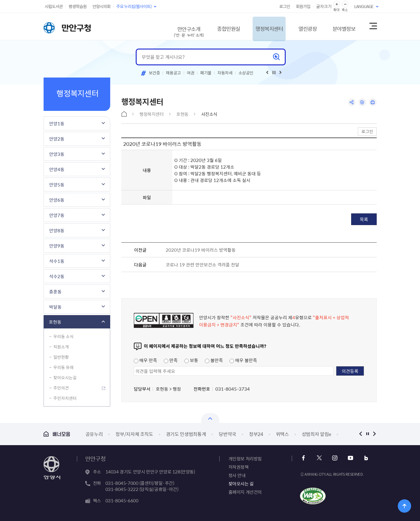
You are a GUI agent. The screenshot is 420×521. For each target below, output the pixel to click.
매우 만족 (145, 360)
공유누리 (94, 434)
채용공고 (173, 73)
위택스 (282, 434)
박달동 (55, 307)
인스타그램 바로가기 (334, 458)
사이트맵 (373, 26)
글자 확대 (337, 4)
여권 (191, 73)
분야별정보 (339, 26)
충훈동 (55, 291)
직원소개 (61, 347)
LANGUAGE (364, 6)
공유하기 (351, 102)
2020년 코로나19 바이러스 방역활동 (201, 250)
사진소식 (209, 114)
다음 (375, 434)
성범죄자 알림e (316, 434)
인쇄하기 (373, 102)
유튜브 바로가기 (349, 458)
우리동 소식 (63, 336)
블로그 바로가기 (364, 458)
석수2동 (57, 276)
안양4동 (57, 169)
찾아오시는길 (65, 378)
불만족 (214, 360)
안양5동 (57, 185)
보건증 (154, 73)
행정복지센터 (258, 26)
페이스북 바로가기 (304, 458)
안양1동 (57, 123)
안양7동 (57, 215)
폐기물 (206, 73)
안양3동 (57, 154)
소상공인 (246, 73)
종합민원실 (214, 26)
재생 (274, 73)
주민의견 (61, 388)
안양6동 (57, 200)
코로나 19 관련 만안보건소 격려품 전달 (203, 265)
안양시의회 (101, 6)
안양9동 (57, 246)
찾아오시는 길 (241, 483)
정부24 (256, 434)
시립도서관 (54, 6)
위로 (405, 506)
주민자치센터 (65, 398)
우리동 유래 (63, 367)
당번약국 (227, 434)
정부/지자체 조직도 (134, 434)
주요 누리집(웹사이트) (134, 6)
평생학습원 (78, 6)
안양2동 (57, 139)
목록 (364, 219)
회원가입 (303, 6)
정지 (368, 434)
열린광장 (300, 26)
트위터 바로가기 (319, 458)
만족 (171, 360)
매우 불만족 (243, 360)
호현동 (55, 322)
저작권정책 (239, 467)
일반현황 (61, 357)
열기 (210, 418)
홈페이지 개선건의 (245, 492)
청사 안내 (237, 475)
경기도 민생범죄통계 (186, 434)
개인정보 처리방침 (245, 458)
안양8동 (57, 230)
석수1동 (57, 261)
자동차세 (225, 73)
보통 (191, 360)
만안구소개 (173, 29)
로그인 (285, 6)
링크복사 (362, 102)
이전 (361, 434)
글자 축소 (345, 4)
